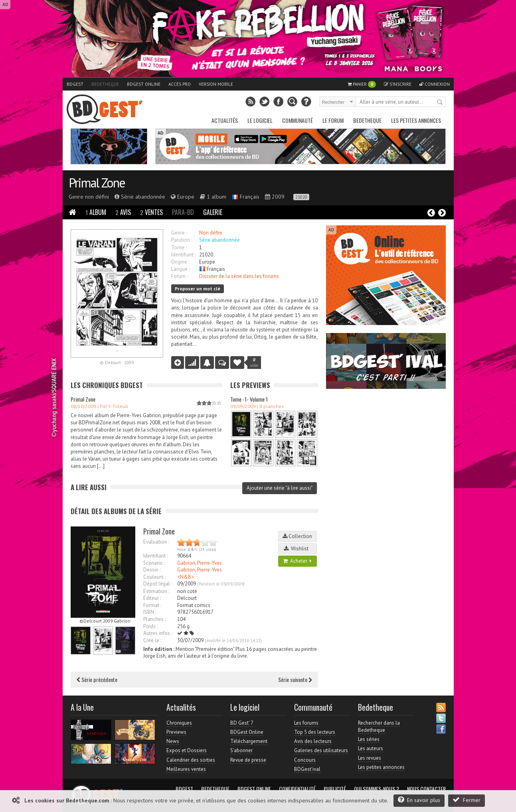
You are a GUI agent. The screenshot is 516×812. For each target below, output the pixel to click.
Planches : (154, 619)
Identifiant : (183, 255)
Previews (176, 732)
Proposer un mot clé (198, 289)
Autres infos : (158, 633)
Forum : (179, 276)
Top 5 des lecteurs (315, 732)
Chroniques (179, 723)
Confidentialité (297, 789)
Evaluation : (156, 542)
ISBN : (150, 612)
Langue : (180, 269)
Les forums (306, 723)
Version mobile (216, 84)
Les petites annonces (416, 120)
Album (96, 212)
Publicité (335, 789)
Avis (123, 212)
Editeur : (152, 598)
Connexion (435, 84)
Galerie (213, 212)
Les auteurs (371, 748)
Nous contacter (426, 789)
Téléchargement (249, 741)
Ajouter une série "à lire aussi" (280, 488)
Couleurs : (154, 577)
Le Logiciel (260, 120)
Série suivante (295, 679)
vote (254, 363)
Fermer (467, 800)
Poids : (150, 626)
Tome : (179, 247)
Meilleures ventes (186, 769)
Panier (362, 84)
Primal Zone (97, 183)
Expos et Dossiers (187, 750)
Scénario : (154, 563)
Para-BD (183, 212)
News (173, 741)
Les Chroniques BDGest (107, 385)
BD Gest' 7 (242, 723)
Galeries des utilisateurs (321, 750)
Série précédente (97, 679)
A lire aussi (89, 487)
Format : (152, 605)
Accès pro (180, 84)
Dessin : (152, 570)
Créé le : (152, 640)
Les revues (370, 758)
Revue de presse (248, 760)
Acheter (297, 561)
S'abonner (241, 750)
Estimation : (156, 591)
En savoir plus (419, 800)
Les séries (369, 739)
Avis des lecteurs (313, 741)
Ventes (151, 212)
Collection (297, 536)
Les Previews (250, 385)
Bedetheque (105, 84)
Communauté (298, 120)
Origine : (180, 262)
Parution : (182, 240)
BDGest (75, 84)
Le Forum (333, 120)
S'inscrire (398, 84)
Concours (305, 760)
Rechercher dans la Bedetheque (379, 726)
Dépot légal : (158, 584)
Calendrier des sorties (191, 760)
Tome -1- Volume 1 (249, 399)
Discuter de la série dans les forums (239, 276)
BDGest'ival (307, 769)
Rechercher (440, 102)
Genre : (179, 233)
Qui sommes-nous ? (377, 789)
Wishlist (297, 549)
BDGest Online (144, 84)
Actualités (225, 120)
